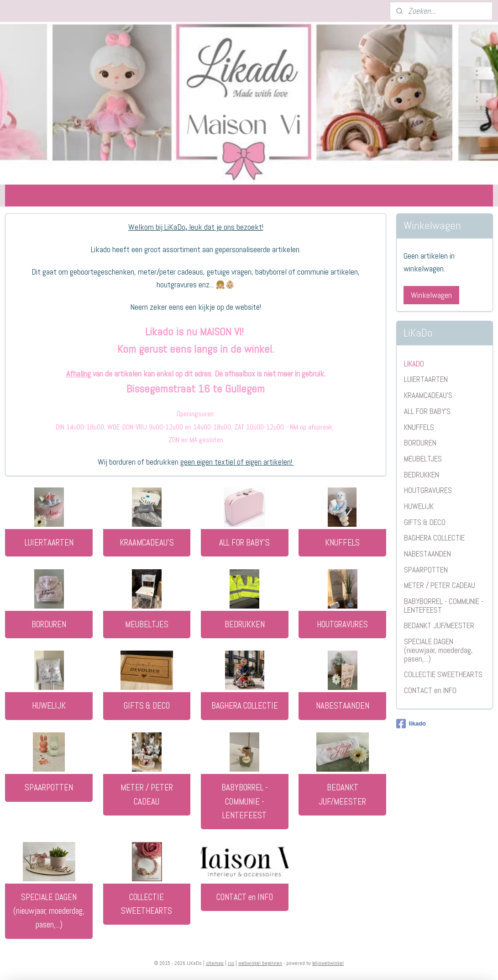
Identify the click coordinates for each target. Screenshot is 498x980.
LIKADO (414, 364)
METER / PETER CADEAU (147, 794)
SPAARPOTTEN (49, 787)
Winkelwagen (431, 295)
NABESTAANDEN (343, 706)
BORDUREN (49, 624)
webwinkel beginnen (260, 963)
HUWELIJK (49, 706)
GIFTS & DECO (147, 706)
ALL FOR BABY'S (244, 543)
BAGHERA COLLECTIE (245, 706)
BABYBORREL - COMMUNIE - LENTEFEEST (245, 801)
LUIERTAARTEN (49, 543)
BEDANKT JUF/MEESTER (342, 794)
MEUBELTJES (147, 624)
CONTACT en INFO (245, 897)
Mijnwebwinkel (328, 963)
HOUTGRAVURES (342, 624)
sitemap (215, 963)
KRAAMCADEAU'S (147, 543)
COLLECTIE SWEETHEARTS (147, 904)
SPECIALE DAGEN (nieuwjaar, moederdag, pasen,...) (49, 911)
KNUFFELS (342, 543)
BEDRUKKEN (245, 624)
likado (411, 724)
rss (231, 963)
